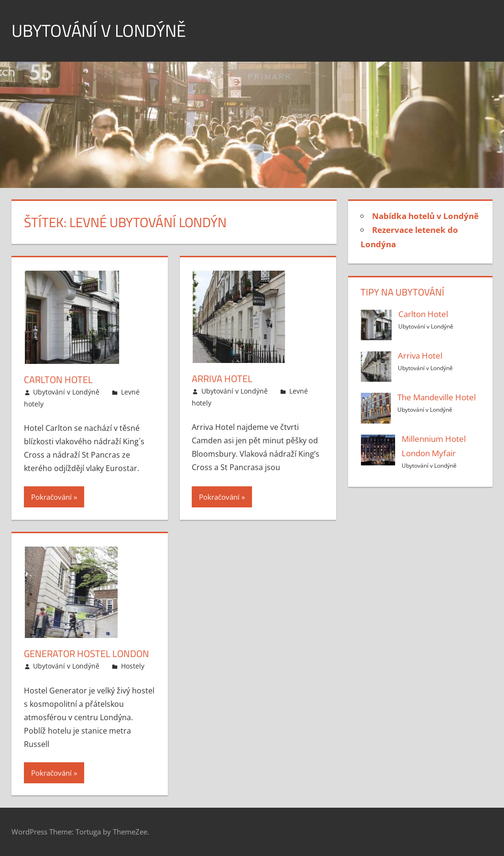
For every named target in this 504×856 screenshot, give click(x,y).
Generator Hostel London (87, 653)
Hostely (133, 666)
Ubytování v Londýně (99, 30)
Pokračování (51, 497)
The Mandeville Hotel (437, 397)
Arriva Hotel (222, 379)
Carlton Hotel (58, 379)
